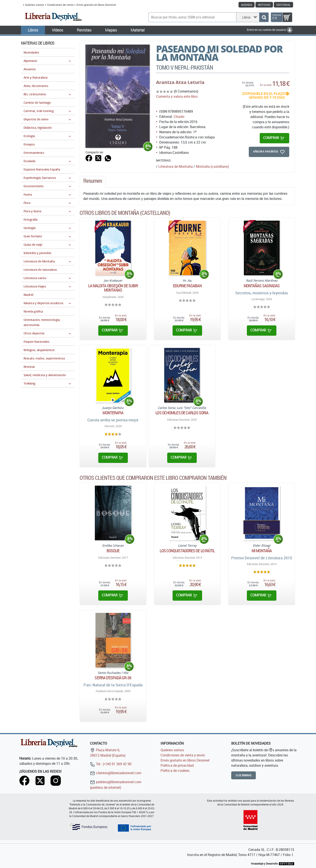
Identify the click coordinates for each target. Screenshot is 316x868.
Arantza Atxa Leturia (180, 82)
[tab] (93, 182)
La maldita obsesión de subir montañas (113, 288)
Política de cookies (175, 771)
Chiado (179, 117)
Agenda (247, 5)
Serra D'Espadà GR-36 (113, 678)
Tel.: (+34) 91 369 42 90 (111, 764)
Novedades (31, 52)
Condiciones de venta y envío (183, 755)
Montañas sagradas (262, 286)
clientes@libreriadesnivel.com (116, 773)
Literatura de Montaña (176, 166)
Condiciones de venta (60, 5)
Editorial (283, 5)
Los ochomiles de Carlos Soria (182, 413)
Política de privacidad (177, 765)
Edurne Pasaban (187, 286)
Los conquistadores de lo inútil (187, 551)
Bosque (113, 551)
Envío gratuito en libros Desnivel (96, 5)
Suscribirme (244, 775)
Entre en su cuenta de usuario (270, 30)
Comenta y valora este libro (177, 96)
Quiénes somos (35, 5)
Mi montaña (262, 551)
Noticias (264, 5)
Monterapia (113, 413)
